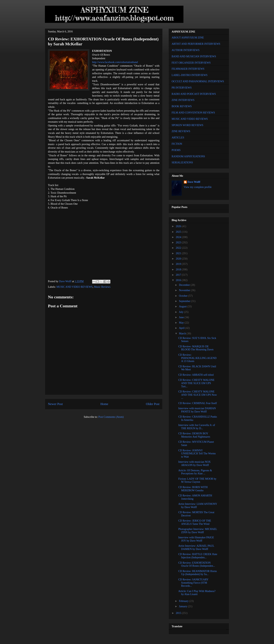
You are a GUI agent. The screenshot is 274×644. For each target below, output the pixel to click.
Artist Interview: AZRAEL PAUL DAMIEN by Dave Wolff (196, 547)
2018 (179, 270)
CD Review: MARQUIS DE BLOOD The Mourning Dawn (196, 348)
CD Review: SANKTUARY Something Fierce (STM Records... (193, 583)
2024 (179, 237)
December (185, 285)
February (184, 601)
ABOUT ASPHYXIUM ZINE (188, 38)
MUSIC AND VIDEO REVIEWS (75, 287)
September (185, 301)
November (185, 290)
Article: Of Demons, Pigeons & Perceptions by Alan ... (195, 472)
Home (104, 404)
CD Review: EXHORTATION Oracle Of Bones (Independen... (197, 564)
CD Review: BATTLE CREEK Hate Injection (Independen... (198, 556)
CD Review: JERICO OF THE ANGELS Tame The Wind (195, 522)
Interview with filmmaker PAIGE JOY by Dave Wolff (196, 539)
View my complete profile (198, 187)
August (183, 306)
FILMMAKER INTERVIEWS (188, 69)
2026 (179, 226)
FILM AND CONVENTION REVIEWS (193, 113)
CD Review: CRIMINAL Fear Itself (198, 403)
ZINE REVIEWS (181, 131)
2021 (179, 253)
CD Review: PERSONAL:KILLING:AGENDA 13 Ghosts (197, 358)
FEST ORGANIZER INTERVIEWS (191, 63)
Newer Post (55, 404)
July (181, 312)
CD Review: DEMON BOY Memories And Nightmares (194, 435)
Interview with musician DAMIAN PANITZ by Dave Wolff (197, 410)
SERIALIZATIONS (182, 163)
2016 (179, 280)
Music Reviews (102, 287)
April (182, 328)
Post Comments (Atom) (111, 417)
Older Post (153, 404)
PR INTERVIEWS (182, 88)
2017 (179, 275)
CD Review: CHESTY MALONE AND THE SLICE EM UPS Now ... (198, 395)
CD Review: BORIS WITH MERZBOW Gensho (193, 489)
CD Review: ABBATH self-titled (196, 375)
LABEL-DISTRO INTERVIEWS (190, 75)
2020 (179, 259)
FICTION (177, 144)
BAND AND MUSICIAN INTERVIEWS (194, 56)
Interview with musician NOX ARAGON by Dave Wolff (194, 463)
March (183, 334)
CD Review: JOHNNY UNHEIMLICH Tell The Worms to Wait (197, 454)
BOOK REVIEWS (182, 106)
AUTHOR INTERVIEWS (186, 50)
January (183, 606)
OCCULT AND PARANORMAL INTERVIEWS (198, 81)
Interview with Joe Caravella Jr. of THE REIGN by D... (197, 427)
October (184, 296)
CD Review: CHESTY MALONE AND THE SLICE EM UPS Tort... (196, 383)
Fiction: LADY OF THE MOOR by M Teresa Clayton (197, 480)
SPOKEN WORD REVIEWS (187, 125)
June (182, 317)
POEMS (176, 150)
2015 (179, 613)
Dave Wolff (194, 182)
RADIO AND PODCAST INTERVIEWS (194, 94)
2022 (179, 248)
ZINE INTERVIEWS (183, 100)
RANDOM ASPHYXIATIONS (188, 156)
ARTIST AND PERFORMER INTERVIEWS (196, 44)
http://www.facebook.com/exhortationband (115, 62)
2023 (179, 242)
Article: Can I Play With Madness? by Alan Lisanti (197, 593)
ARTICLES (178, 138)
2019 (179, 264)
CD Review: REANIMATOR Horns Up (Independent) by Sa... (198, 573)
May (182, 323)
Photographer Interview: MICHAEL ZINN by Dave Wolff (198, 531)
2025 (179, 232)
